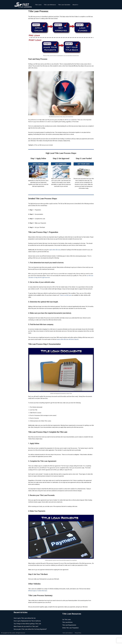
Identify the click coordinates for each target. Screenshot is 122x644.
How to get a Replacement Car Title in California (27, 630)
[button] (80, 5)
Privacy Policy (78, 642)
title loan (71, 120)
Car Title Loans (67, 629)
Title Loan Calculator (65, 5)
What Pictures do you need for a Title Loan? (26, 636)
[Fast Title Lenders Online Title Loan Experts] (23, 5)
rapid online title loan (56, 251)
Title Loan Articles (67, 632)
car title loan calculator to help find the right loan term (43, 279)
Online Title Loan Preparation (70, 637)
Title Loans (38, 5)
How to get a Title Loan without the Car (25, 627)
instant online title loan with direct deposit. (73, 345)
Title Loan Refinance (50, 5)
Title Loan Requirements (69, 634)
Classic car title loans (68, 299)
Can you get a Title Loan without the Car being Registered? (30, 639)
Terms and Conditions (68, 642)
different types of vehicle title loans (38, 600)
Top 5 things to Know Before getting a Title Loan (27, 633)
